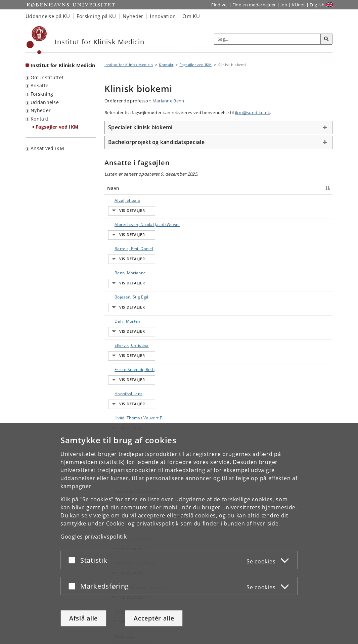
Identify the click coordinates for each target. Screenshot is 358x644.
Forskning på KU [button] (96, 16)
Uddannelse (45, 102)
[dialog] (179, 533)
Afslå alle (83, 618)
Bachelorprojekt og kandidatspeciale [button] (156, 142)
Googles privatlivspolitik (94, 537)
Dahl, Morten (121, 265)
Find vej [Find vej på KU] (219, 5)
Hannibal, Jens (122, 300)
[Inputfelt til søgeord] (267, 39)
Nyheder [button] (133, 16)
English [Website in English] (317, 5)
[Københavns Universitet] (37, 40)
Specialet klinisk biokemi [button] (140, 127)
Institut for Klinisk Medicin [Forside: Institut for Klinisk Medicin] (63, 65)
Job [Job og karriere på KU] (284, 5)
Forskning (42, 94)
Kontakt (39, 119)
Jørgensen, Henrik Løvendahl (125, 327)
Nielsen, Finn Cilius (126, 383)
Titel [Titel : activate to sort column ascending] (170, 188)
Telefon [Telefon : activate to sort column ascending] (275, 188)
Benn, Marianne (123, 242)
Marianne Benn (168, 101)
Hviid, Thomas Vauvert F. (132, 312)
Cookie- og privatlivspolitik (143, 523)
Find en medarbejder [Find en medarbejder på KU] (254, 5)
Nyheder (41, 110)
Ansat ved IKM (47, 148)
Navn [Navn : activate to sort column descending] (113, 188)
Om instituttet (47, 77)
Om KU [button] (191, 16)
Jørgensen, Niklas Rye (129, 342)
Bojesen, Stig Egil (125, 253)
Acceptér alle (154, 618)
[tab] (218, 128)
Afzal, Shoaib (121, 200)
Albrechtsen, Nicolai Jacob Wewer (127, 215)
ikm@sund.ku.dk (253, 112)
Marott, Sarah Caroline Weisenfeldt (130, 368)
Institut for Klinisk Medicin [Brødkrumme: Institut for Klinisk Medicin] (129, 65)
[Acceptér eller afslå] (74, 560)
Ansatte (39, 85)
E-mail (319, 200)
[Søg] (326, 39)
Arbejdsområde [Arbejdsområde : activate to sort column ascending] (244, 188)
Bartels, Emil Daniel (127, 230)
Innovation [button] (163, 16)
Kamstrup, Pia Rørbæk (129, 353)
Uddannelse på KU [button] (48, 16)
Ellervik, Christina (125, 277)
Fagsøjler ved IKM (57, 127)
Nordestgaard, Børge (129, 395)
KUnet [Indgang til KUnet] (298, 5)
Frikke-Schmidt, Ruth (128, 289)
